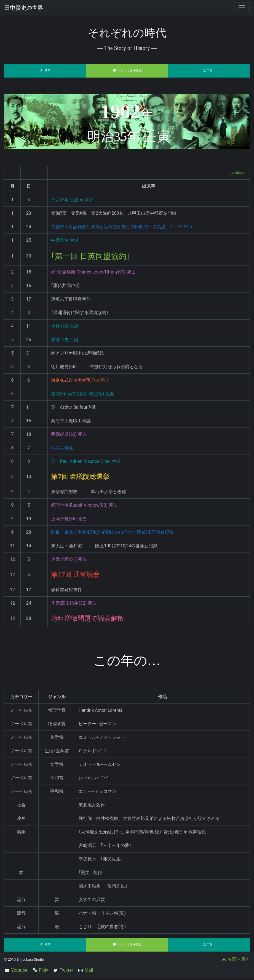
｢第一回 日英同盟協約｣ (96, 257)
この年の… (236, 173)
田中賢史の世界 (24, 8)
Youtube (19, 972)
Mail (89, 972)
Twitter (66, 972)
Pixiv (44, 972)
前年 (45, 71)
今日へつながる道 (127, 71)
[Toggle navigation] (242, 8)
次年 (209, 71)
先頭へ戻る (235, 961)
